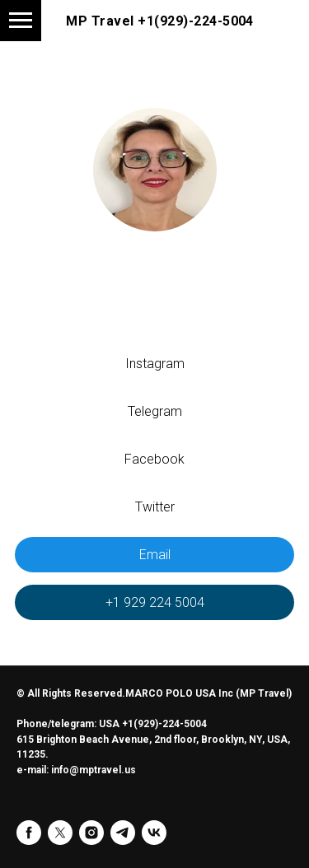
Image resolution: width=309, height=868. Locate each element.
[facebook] (29, 833)
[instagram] (91, 833)
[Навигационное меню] (21, 21)
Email (155, 555)
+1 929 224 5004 (155, 602)
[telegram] (123, 833)
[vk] (154, 833)
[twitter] (60, 833)
